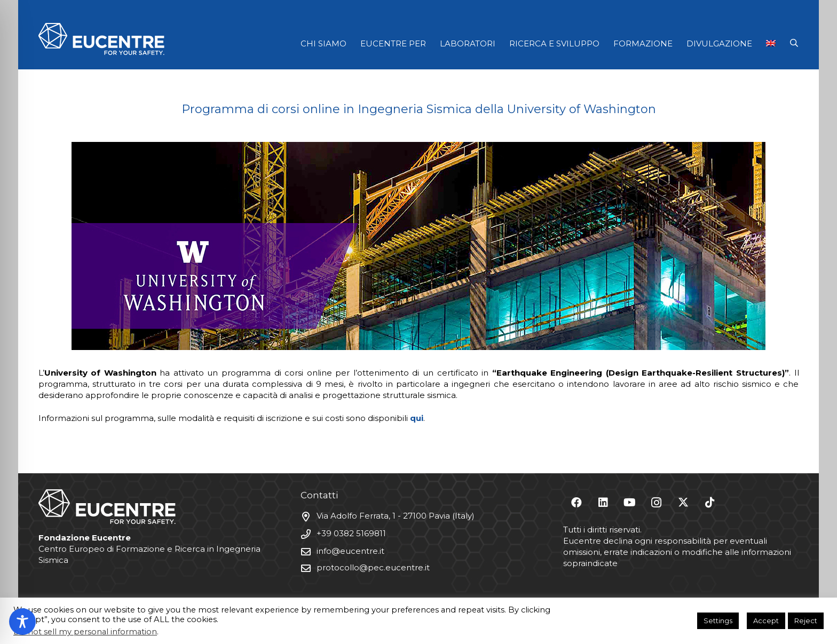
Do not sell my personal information (85, 632)
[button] (794, 43)
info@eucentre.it (350, 551)
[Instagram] (657, 503)
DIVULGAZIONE (719, 43)
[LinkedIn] (603, 503)
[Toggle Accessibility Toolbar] (22, 622)
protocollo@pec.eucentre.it (373, 567)
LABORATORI (468, 43)
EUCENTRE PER (393, 43)
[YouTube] (630, 503)
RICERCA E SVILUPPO (554, 43)
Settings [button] (718, 621)
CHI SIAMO (323, 43)
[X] (683, 503)
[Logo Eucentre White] (101, 39)
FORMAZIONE (643, 43)
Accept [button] (766, 621)
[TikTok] (710, 503)
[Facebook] (577, 503)
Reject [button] (806, 621)
